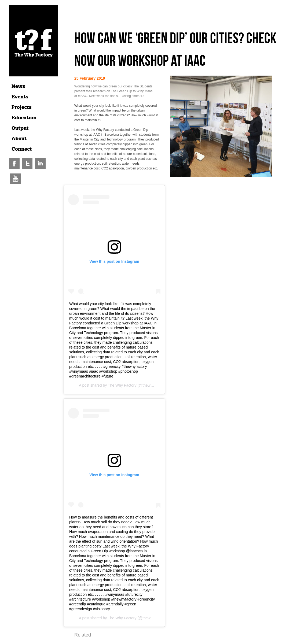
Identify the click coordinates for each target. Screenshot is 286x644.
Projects (22, 107)
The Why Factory (122, 385)
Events (20, 97)
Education (24, 118)
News (18, 86)
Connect (22, 149)
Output (20, 128)
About (19, 139)
